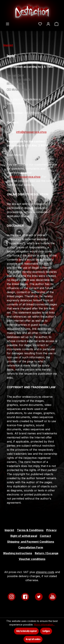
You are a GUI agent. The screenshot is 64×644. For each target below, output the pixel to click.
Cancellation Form (31, 547)
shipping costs (45, 572)
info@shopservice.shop (31, 132)
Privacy (51, 530)
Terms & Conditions (30, 530)
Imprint (9, 530)
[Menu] (8, 24)
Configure (46, 631)
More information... (44, 625)
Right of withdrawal (24, 536)
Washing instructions (18, 553)
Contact (45, 536)
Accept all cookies (33, 639)
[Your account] (48, 24)
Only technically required (26, 631)
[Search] (34, 23)
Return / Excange (47, 553)
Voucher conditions (32, 559)
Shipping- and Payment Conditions (31, 542)
